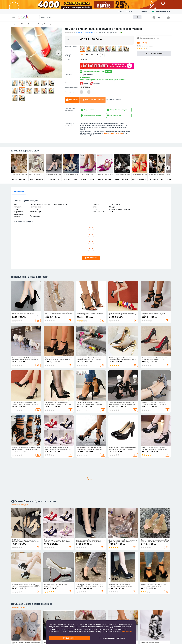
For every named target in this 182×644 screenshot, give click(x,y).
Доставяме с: (70, 83)
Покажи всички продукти (20, 505)
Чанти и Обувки (21, 24)
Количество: (69, 92)
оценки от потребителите (85, 33)
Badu (12, 24)
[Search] (86, 17)
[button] (14, 17)
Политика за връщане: (69, 124)
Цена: (68, 40)
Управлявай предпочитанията (112, 638)
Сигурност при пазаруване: (70, 109)
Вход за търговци (125, 11)
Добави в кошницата (93, 100)
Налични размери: (68, 55)
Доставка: (68, 75)
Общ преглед (19, 191)
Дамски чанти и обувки (35, 24)
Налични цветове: (71, 47)
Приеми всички (69, 638)
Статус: (67, 60)
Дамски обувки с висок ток (52, 24)
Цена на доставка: (71, 87)
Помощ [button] (144, 11)
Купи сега (72, 100)
